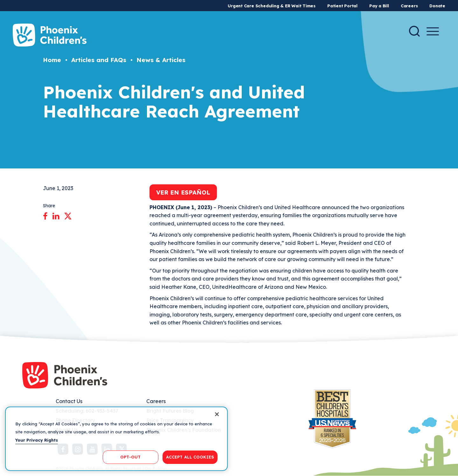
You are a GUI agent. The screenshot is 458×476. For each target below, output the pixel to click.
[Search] (414, 31)
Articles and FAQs (99, 60)
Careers (409, 6)
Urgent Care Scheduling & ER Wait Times (272, 6)
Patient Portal (342, 6)
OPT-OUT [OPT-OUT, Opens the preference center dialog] (130, 457)
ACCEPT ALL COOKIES (190, 457)
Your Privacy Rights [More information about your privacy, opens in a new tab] (37, 440)
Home (52, 60)
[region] (116, 439)
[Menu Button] (433, 31)
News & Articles (161, 60)
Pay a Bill (379, 6)
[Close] (217, 414)
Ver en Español (183, 192)
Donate (437, 6)
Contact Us (69, 401)
